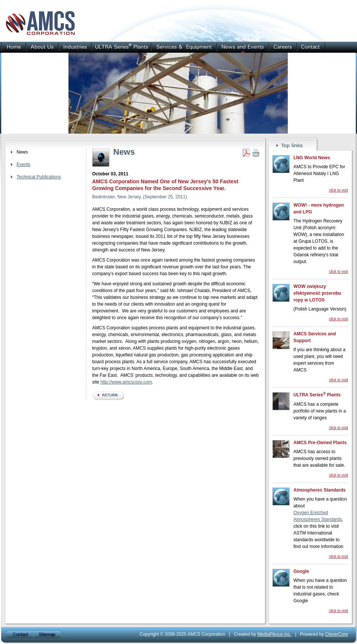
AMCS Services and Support (315, 337)
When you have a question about (320, 502)
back (108, 396)
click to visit (338, 190)
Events (24, 164)
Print (256, 153)
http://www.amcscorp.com (126, 382)
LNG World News (312, 158)
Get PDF (246, 153)
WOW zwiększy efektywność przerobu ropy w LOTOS (317, 293)
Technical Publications (39, 177)
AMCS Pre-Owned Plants (320, 443)
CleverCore (336, 634)
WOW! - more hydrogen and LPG (319, 209)
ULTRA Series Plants (317, 394)
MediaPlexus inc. (274, 634)
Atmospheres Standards (320, 490)
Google (301, 571)
